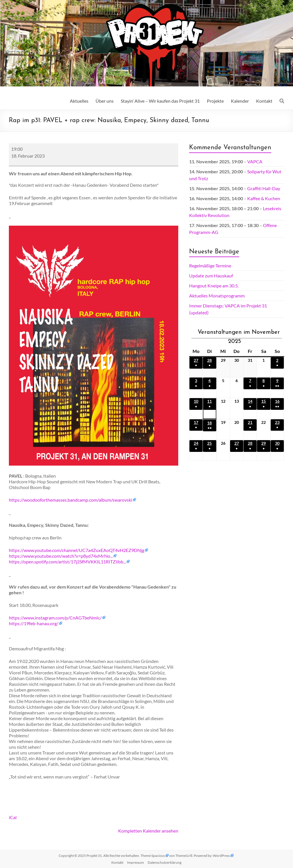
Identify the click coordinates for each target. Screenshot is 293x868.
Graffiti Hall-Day (264, 188)
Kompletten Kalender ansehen (148, 831)
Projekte (215, 101)
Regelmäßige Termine (210, 266)
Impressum (135, 862)
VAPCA (255, 161)
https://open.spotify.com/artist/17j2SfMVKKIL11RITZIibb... (67, 562)
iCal (13, 817)
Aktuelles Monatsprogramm (217, 296)
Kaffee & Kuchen (264, 198)
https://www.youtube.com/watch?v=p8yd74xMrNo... (61, 556)
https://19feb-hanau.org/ (34, 623)
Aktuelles (79, 101)
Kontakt (264, 101)
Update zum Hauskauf (211, 276)
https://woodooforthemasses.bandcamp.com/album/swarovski (71, 500)
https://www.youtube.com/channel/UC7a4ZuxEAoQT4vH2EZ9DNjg (77, 550)
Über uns (105, 101)
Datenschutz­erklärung (165, 862)
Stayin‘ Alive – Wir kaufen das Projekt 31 (160, 101)
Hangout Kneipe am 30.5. (214, 286)
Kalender (240, 101)
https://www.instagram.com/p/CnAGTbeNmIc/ (55, 618)
